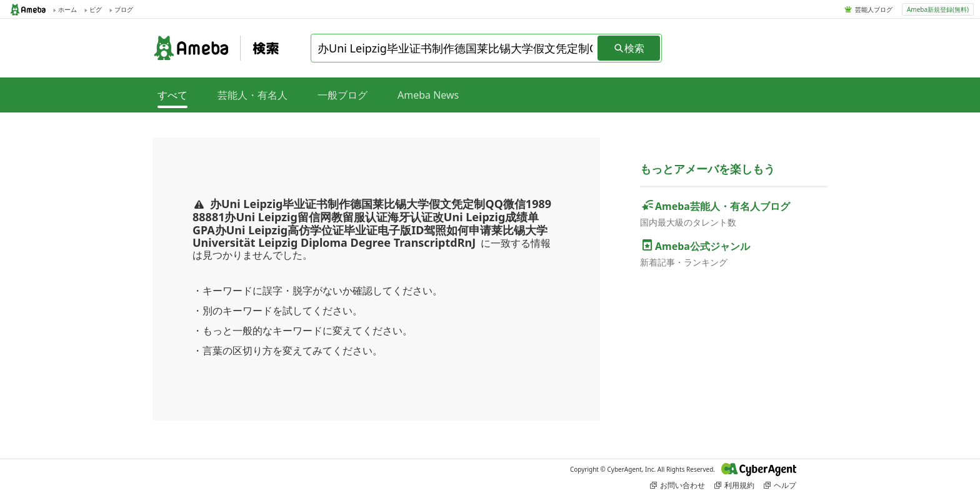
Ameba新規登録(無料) (938, 9)
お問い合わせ (677, 485)
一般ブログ (342, 95)
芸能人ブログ (874, 9)
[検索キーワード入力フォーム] (455, 48)
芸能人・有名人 (252, 95)
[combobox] (455, 48)
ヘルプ (780, 485)
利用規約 (734, 485)
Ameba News (428, 95)
